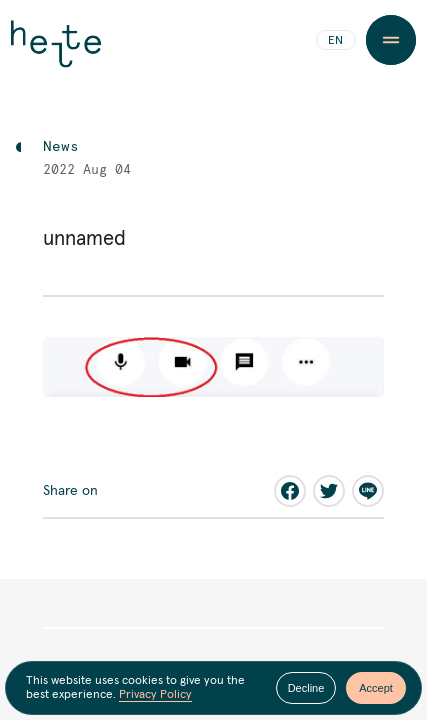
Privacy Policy (155, 695)
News (61, 147)
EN (335, 41)
